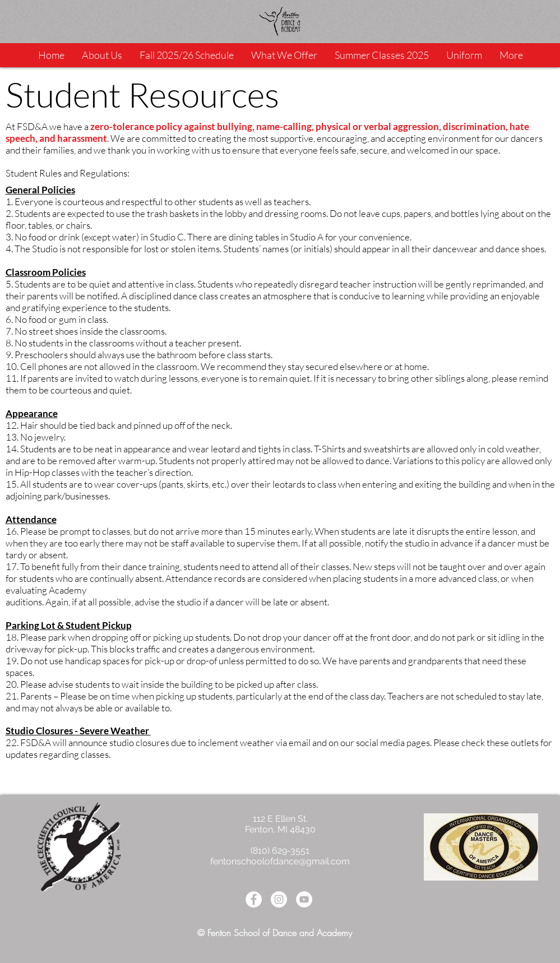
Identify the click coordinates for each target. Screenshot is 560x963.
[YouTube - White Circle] (304, 899)
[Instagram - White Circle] (279, 899)
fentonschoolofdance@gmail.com (280, 861)
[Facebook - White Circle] (254, 899)
